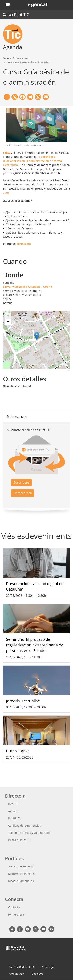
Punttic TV (15, 818)
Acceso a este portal (21, 866)
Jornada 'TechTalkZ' (23, 701)
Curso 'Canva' (18, 751)
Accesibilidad (17, 974)
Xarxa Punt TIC (16, 15)
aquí (6, 193)
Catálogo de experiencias (25, 826)
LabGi (7, 153)
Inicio (6, 58)
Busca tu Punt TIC (20, 840)
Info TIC (13, 804)
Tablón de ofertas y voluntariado (29, 833)
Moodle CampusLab (21, 881)
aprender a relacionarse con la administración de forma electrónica (32, 161)
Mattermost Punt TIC (22, 874)
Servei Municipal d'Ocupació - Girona (27, 287)
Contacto (14, 907)
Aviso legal (48, 967)
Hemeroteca (23, 493)
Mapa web (38, 974)
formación (24, 244)
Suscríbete (21, 483)
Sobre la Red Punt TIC (22, 967)
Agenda (13, 811)
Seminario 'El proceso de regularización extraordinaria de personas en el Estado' (35, 645)
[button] (37, 336)
